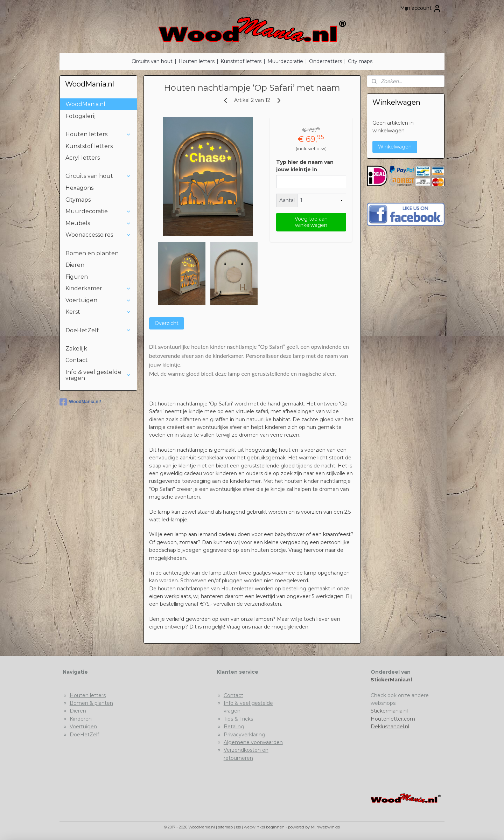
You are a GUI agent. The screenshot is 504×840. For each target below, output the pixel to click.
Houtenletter (237, 589)
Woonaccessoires (98, 235)
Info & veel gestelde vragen (98, 375)
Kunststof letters (241, 61)
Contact (77, 360)
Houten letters (197, 61)
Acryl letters (83, 158)
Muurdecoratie (285, 61)
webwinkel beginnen (264, 827)
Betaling (234, 727)
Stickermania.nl (389, 711)
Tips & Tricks (238, 719)
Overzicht (166, 323)
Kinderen (81, 719)
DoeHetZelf (98, 330)
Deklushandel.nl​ (390, 727)
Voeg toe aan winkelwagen (311, 222)
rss (238, 827)
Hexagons (79, 188)
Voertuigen (98, 300)
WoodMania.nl (85, 104)
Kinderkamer (98, 288)
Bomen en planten (92, 253)
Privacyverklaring (244, 735)
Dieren (75, 265)
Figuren (77, 277)
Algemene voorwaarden (253, 742)
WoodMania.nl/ (80, 402)
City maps (360, 61)
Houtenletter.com (393, 719)
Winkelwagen (395, 147)
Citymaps (78, 200)
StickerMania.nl (391, 680)
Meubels (98, 223)
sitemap (225, 827)
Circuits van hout (152, 61)
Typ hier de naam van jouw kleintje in (304, 166)
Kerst (98, 312)
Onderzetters (325, 61)
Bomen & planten (91, 703)
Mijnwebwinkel (325, 827)
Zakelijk (76, 349)
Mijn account (421, 8)
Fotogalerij (80, 116)
